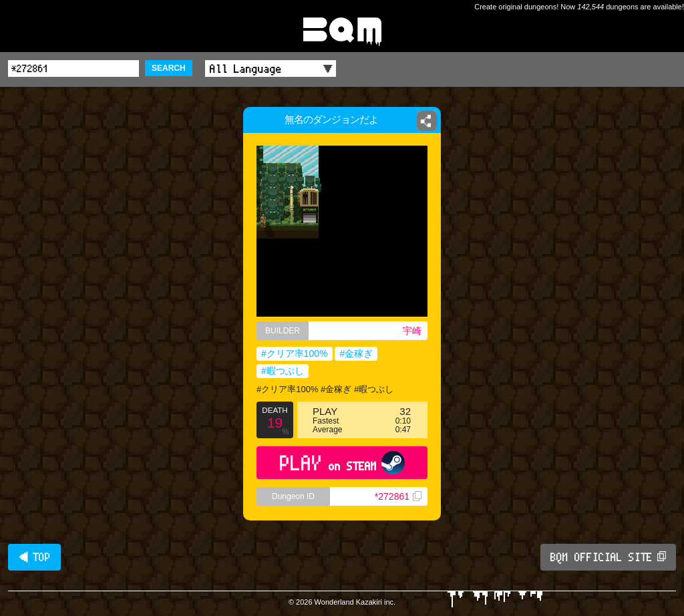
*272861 (398, 496)
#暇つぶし (283, 371)
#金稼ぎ (356, 353)
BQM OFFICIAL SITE (608, 557)
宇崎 (412, 331)
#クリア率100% (295, 353)
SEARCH (169, 68)
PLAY (342, 463)
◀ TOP (34, 557)
